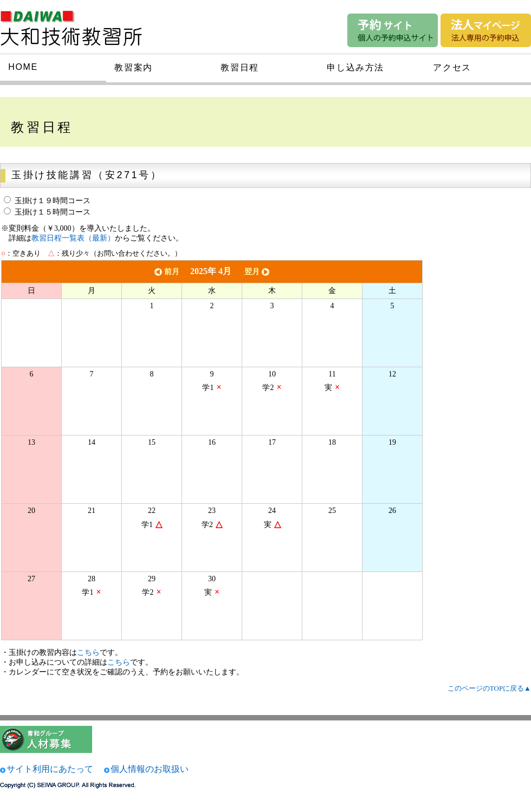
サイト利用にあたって (50, 769)
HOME (23, 67)
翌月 (258, 272)
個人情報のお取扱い (150, 769)
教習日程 (239, 67)
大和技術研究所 (78, 26)
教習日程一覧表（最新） (73, 238)
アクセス (452, 67)
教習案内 (133, 67)
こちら (88, 652)
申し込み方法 (355, 67)
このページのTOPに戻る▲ (489, 688)
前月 (166, 272)
